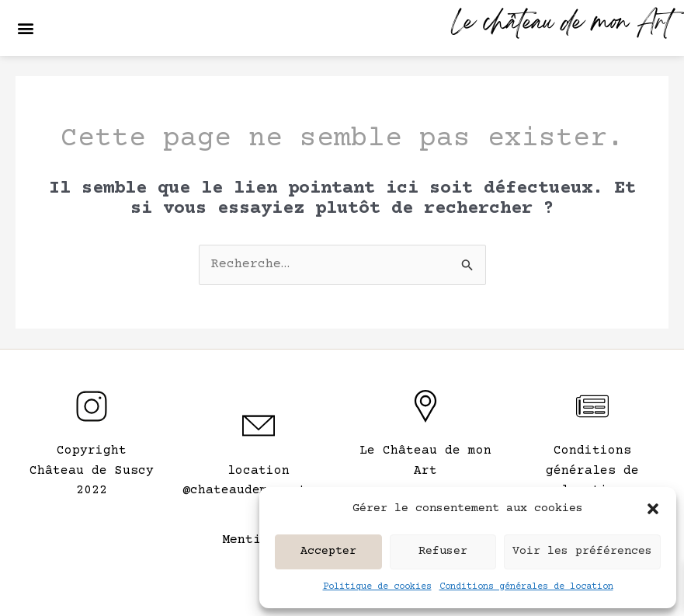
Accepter (328, 551)
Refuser (443, 551)
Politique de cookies (377, 587)
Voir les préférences (582, 551)
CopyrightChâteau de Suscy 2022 (92, 470)
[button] (653, 509)
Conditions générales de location (526, 587)
